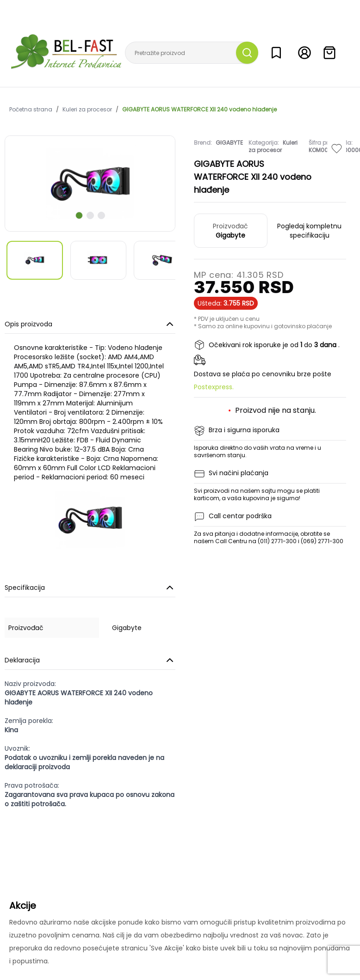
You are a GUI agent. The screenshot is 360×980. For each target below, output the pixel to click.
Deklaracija (90, 660)
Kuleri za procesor (87, 110)
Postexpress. (214, 387)
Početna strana (31, 110)
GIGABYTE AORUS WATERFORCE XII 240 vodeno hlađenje (199, 110)
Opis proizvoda (90, 324)
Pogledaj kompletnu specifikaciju (309, 231)
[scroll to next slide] (79, 215)
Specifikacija (90, 588)
